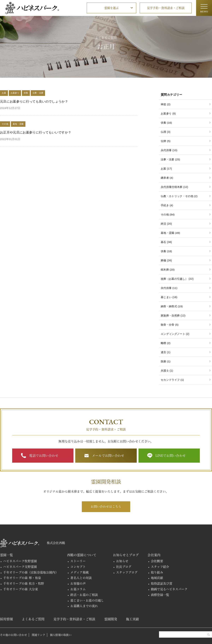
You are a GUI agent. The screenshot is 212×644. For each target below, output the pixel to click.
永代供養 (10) (169, 150)
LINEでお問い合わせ (171, 456)
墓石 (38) (166, 242)
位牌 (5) (166, 141)
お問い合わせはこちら (106, 507)
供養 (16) (166, 123)
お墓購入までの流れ (84, 606)
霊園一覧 (6, 555)
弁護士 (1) (167, 371)
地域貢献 (157, 578)
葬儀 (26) (166, 260)
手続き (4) (167, 205)
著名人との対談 (81, 578)
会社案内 (154, 555)
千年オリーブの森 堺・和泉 (22, 578)
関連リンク (39, 635)
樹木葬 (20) (168, 270)
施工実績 (132, 619)
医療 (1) (166, 361)
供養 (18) (166, 251)
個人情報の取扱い (61, 635)
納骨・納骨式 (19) (172, 306)
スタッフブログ (127, 572)
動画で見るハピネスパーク (169, 589)
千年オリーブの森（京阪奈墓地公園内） (31, 572)
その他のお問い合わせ (14, 635)
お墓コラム (78, 589)
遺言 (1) (166, 352)
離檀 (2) (166, 343)
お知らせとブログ (126, 555)
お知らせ (122, 561)
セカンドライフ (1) (172, 380)
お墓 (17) (166, 169)
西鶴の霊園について (82, 555)
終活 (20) (166, 224)
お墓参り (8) (168, 113)
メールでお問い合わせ (108, 456)
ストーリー (78, 561)
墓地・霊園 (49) (170, 233)
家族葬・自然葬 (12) (173, 315)
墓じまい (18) (169, 297)
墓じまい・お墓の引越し (87, 600)
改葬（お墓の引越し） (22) (177, 279)
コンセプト (78, 567)
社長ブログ (124, 567)
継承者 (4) (167, 178)
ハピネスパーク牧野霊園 (20, 561)
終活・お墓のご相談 (84, 595)
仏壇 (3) (166, 132)
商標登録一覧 (160, 595)
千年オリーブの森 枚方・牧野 (24, 584)
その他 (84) (168, 214)
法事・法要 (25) (170, 159)
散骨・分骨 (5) (170, 325)
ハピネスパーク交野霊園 (20, 567)
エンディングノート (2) (175, 334)
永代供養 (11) (169, 288)
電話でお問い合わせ (44, 456)
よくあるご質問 (33, 619)
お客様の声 (78, 584)
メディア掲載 (79, 572)
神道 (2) (166, 104)
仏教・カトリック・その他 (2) (179, 196)
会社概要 (157, 561)
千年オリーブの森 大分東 (21, 589)
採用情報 (6, 619)
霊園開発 (111, 619)
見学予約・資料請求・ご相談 (166, 8)
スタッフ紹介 (160, 567)
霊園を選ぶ (111, 8)
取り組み (157, 572)
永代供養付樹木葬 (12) (174, 187)
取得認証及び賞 (162, 584)
